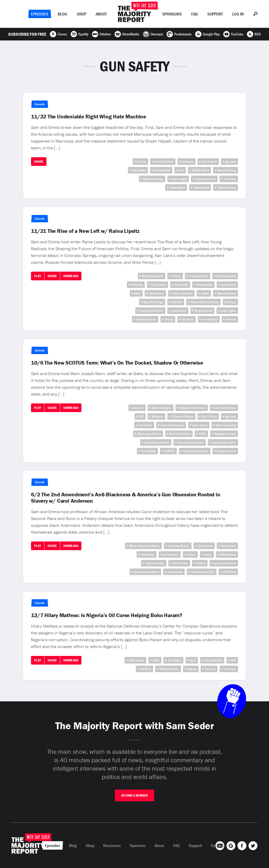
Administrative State (193, 408)
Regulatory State (225, 434)
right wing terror (205, 179)
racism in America (225, 563)
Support (215, 14)
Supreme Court (226, 451)
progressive (179, 311)
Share (39, 162)
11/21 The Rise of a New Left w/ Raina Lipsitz (85, 231)
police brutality (155, 563)
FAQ (195, 14)
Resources (112, 845)
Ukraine (231, 319)
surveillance (175, 572)
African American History (144, 546)
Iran (181, 170)
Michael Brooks (169, 669)
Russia (169, 319)
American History (179, 546)
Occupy (231, 302)
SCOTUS (169, 451)
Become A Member (134, 795)
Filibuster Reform (182, 416)
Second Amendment (196, 451)
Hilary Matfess (213, 660)
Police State (180, 563)
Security (210, 669)
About (101, 14)
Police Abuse (228, 554)
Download (71, 276)
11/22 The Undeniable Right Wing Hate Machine (89, 117)
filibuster (157, 416)
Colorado (188, 162)
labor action (156, 293)
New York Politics (180, 434)
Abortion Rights (162, 408)
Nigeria (192, 669)
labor (137, 293)
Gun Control (209, 162)
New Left (177, 302)
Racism (201, 563)
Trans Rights (177, 188)
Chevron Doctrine (225, 408)
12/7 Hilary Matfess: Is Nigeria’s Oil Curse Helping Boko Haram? (107, 615)
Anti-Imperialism (153, 276)
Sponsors (172, 14)
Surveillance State (203, 572)
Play (38, 276)
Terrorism (230, 179)
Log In (238, 14)
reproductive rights (224, 442)
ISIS (233, 660)
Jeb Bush (146, 669)
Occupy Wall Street (151, 311)
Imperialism (228, 285)
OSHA (202, 434)
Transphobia (201, 188)
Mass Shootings (153, 179)
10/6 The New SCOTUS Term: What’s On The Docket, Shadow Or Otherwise (117, 363)
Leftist (205, 293)
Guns (193, 660)
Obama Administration (205, 302)
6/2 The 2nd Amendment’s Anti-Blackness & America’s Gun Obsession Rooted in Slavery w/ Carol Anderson (126, 498)
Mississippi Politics (149, 434)
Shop (81, 14)
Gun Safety (139, 170)
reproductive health (157, 442)
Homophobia (162, 170)
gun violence (171, 554)
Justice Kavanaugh (172, 425)
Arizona (141, 162)
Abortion (138, 408)
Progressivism (203, 311)
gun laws (231, 162)
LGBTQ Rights (200, 170)
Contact (218, 845)
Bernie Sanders (226, 276)
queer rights (179, 179)
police (208, 554)
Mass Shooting (227, 170)
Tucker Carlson (227, 188)
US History (229, 572)
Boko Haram (136, 660)
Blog (63, 14)
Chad (156, 660)
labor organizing (182, 293)
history (191, 554)
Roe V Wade (148, 451)
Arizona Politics (164, 162)
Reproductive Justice (191, 442)
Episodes (40, 14)
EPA (141, 416)
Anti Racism (205, 546)
